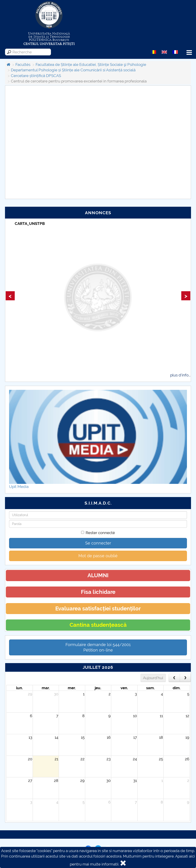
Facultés (23, 65)
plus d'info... (180, 375)
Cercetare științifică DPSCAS (36, 76)
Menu (189, 53)
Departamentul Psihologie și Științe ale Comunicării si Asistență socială (73, 70)
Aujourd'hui (153, 678)
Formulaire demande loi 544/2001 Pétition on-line (98, 647)
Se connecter (98, 543)
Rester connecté (98, 533)
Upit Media (19, 487)
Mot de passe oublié (98, 556)
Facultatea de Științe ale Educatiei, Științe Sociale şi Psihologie (91, 65)
